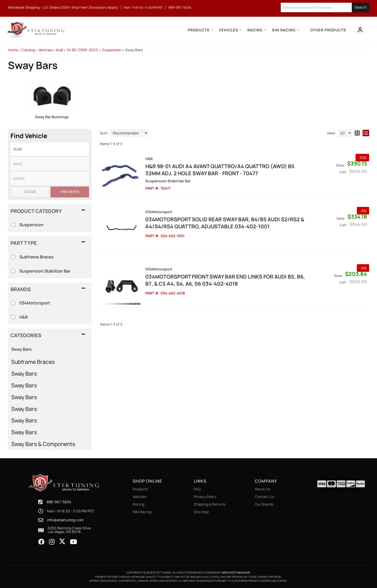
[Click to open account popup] (360, 30)
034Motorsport (35, 303)
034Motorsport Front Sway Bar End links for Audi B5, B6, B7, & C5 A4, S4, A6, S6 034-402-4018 (225, 280)
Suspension (31, 225)
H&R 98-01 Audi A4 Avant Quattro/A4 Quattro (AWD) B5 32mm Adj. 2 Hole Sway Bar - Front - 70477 (220, 170)
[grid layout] (357, 133)
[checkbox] (13, 303)
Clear (30, 192)
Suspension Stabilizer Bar (45, 271)
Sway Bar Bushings (52, 117)
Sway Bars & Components (43, 444)
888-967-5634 (59, 502)
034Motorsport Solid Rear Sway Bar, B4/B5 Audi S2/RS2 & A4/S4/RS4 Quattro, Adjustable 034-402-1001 (225, 223)
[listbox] (50, 149)
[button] (325, 7)
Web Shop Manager (236, 572)
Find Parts (70, 192)
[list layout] (366, 133)
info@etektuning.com (65, 520)
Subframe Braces (33, 362)
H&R (24, 317)
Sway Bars (24, 374)
